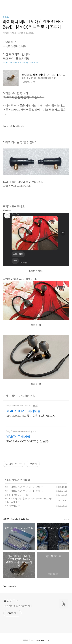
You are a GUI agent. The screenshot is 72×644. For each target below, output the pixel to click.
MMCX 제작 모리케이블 (23, 411)
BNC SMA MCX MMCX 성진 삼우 (28, 441)
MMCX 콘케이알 (18, 437)
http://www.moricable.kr (19, 406)
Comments (9, 586)
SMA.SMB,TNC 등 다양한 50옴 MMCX (30, 416)
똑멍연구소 (11, 601)
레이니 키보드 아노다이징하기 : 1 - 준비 (22, 491)
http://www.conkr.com (18, 431)
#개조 (6, 17)
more (66, 519)
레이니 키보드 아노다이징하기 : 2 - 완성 (22, 487)
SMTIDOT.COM (42, 640)
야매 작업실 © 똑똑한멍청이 (18, 606)
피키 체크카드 (11, 506)
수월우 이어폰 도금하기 (15, 495)
